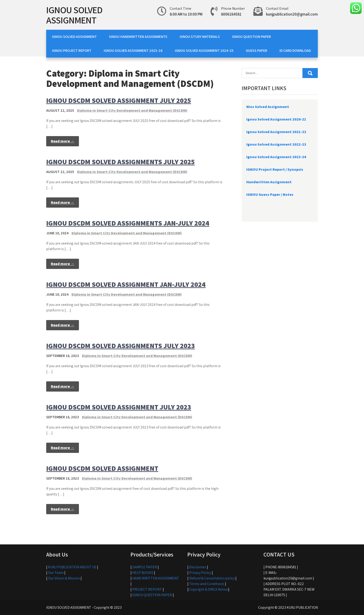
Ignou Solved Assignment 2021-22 (276, 132)
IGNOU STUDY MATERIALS (200, 37)
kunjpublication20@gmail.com (292, 14)
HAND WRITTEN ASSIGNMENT (156, 578)
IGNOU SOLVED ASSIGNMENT (74, 15)
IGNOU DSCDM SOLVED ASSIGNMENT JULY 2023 (119, 407)
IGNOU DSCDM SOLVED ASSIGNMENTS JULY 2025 (120, 162)
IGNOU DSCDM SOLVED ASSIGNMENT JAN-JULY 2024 (126, 284)
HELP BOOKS (143, 573)
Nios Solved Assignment (268, 107)
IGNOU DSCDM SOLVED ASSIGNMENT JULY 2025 (119, 100)
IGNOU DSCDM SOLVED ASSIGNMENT (102, 468)
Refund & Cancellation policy (212, 578)
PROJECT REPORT (147, 589)
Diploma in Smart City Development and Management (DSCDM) (132, 110)
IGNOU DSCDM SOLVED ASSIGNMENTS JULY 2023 (120, 346)
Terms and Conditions (207, 584)
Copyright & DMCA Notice (208, 589)
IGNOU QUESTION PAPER (252, 37)
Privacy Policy (200, 573)
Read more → (63, 141)
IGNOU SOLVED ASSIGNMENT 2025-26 (133, 51)
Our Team (56, 573)
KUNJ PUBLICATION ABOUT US (72, 567)
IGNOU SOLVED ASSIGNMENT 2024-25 (204, 51)
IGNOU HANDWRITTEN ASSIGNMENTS (138, 37)
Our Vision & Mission (64, 578)
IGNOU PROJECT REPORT (72, 51)
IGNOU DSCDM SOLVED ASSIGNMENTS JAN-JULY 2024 (128, 223)
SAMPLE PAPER (145, 567)
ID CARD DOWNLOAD (295, 51)
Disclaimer (198, 567)
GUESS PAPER (257, 51)
